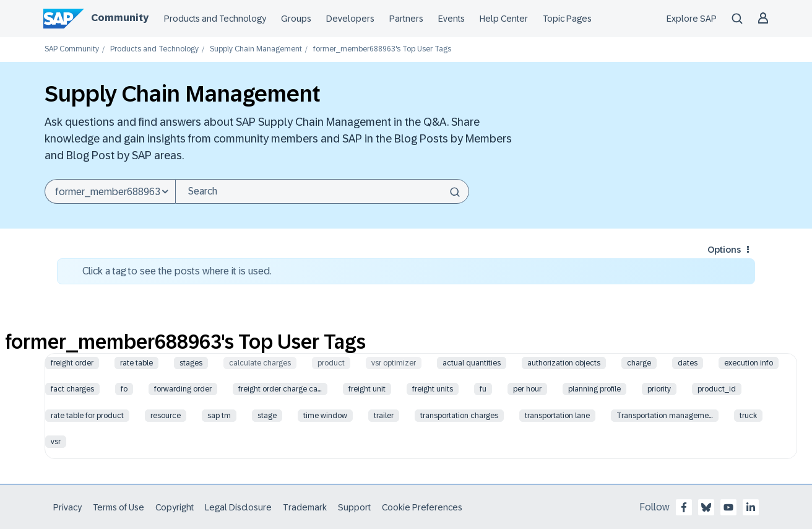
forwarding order (183, 389)
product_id (717, 389)
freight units (433, 389)
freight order (72, 363)
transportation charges (459, 416)
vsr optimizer (394, 363)
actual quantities (472, 363)
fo (124, 389)
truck (748, 416)
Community (120, 18)
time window (325, 416)
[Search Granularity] (110, 191)
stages (191, 363)
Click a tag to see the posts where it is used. (177, 271)
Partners (406, 19)
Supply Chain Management (256, 49)
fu (483, 389)
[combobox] (322, 191)
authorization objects (564, 363)
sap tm (219, 416)
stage (267, 416)
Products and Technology (215, 19)
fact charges (72, 389)
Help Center (504, 19)
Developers (350, 19)
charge (639, 363)
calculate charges (260, 363)
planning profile (594, 389)
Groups (296, 19)
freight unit (367, 389)
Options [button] (724, 250)
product (331, 363)
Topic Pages (567, 19)
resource (166, 416)
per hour (527, 389)
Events (451, 19)
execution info (749, 363)
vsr (56, 442)
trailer (384, 416)
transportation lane (557, 416)
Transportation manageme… (665, 416)
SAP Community (72, 49)
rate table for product (87, 416)
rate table (136, 363)
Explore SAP (692, 19)
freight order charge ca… (280, 389)
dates (688, 363)
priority (659, 389)
